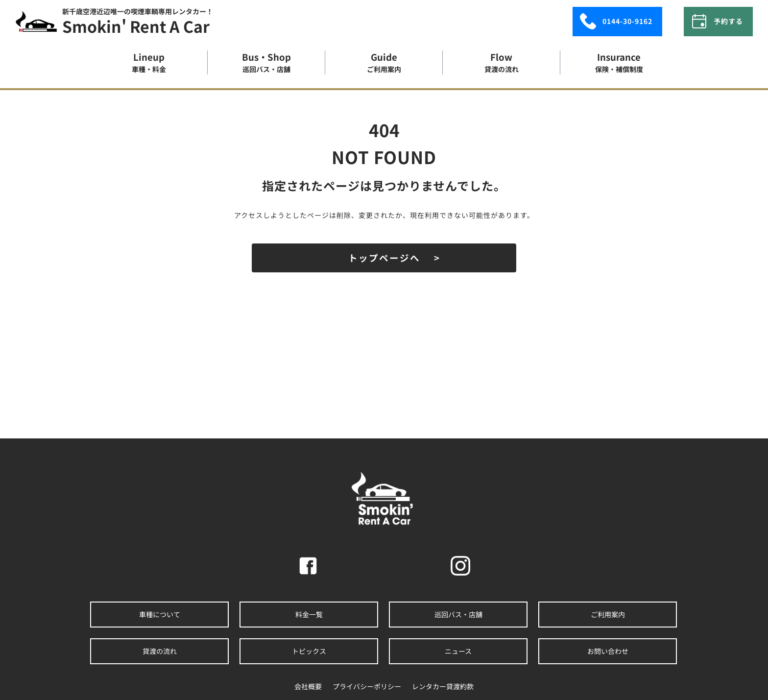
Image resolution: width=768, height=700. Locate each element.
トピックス (309, 650)
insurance (619, 62)
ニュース (458, 650)
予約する (714, 20)
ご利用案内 (608, 613)
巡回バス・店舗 (458, 613)
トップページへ (384, 258)
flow (502, 62)
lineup (149, 62)
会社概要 (308, 685)
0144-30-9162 (608, 20)
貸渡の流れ (160, 650)
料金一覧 (309, 613)
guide (384, 62)
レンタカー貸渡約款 (443, 685)
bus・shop (266, 62)
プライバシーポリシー (367, 685)
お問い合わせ (608, 650)
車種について (160, 613)
